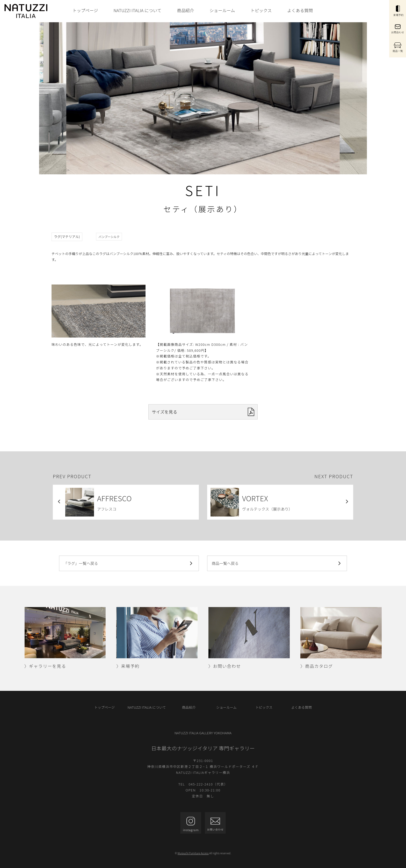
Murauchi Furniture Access (193, 853)
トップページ (85, 10)
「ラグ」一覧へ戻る (129, 563)
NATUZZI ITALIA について (137, 10)
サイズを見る (203, 412)
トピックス (261, 10)
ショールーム (222, 10)
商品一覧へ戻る (277, 563)
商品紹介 (185, 10)
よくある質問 (300, 10)
